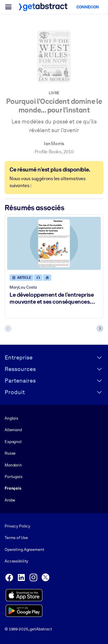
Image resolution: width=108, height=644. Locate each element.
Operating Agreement (24, 549)
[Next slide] (100, 329)
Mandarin (13, 465)
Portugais (14, 477)
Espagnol (13, 442)
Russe (10, 453)
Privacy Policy (17, 526)
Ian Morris (54, 144)
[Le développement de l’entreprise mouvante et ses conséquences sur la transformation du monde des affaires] (54, 244)
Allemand (13, 430)
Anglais (11, 418)
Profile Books (48, 152)
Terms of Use (16, 538)
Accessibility (16, 561)
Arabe (10, 500)
